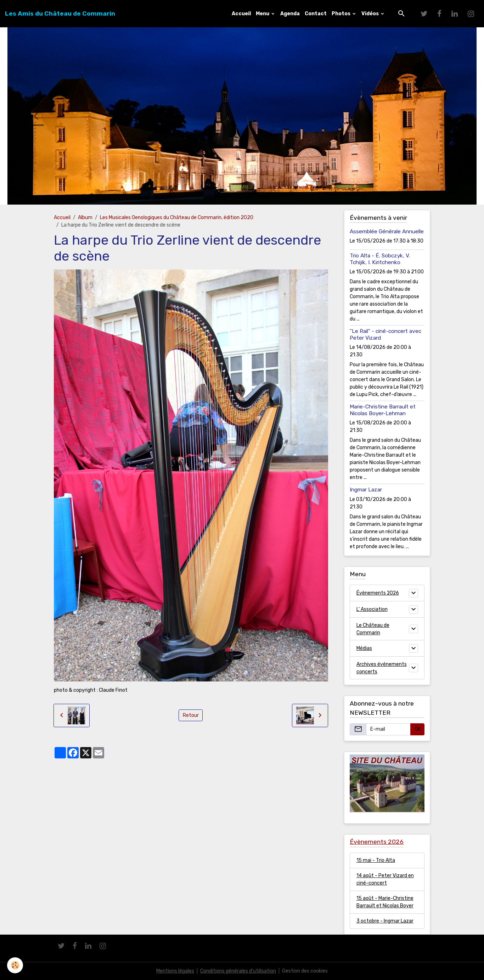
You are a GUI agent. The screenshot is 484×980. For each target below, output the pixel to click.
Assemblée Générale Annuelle (387, 232)
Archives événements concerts (382, 668)
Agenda (290, 14)
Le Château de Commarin (373, 629)
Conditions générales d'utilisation (238, 971)
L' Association (372, 609)
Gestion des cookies (305, 971)
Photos (342, 14)
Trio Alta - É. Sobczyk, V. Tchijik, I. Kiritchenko (380, 259)
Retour (191, 715)
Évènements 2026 (378, 593)
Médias (364, 648)
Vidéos (371, 14)
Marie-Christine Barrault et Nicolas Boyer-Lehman (383, 410)
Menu (263, 14)
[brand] (60, 13)
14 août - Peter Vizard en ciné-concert (385, 879)
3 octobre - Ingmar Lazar (385, 921)
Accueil (241, 14)
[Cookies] (15, 965)
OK (418, 730)
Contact (316, 14)
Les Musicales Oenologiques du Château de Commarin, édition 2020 (177, 218)
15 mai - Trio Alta (376, 860)
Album (85, 218)
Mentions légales (175, 971)
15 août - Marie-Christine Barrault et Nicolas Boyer (385, 902)
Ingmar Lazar (366, 490)
